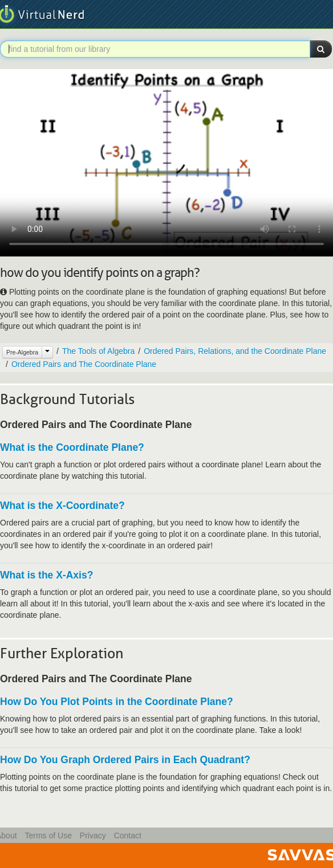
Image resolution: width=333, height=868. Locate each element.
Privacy (93, 836)
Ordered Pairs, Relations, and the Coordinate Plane (235, 351)
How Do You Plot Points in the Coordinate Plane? (117, 702)
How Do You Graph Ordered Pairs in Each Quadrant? (125, 760)
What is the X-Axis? (46, 575)
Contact (128, 836)
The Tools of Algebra (98, 351)
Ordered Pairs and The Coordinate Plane (84, 364)
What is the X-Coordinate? (62, 506)
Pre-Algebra (22, 352)
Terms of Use (48, 836)
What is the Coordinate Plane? (72, 447)
